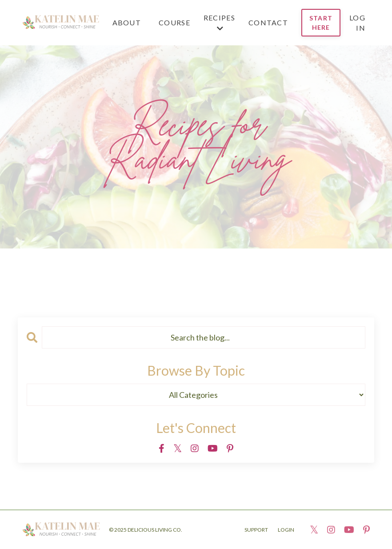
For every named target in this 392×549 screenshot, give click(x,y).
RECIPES (219, 23)
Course (174, 22)
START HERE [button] (321, 23)
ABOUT (127, 22)
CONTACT (268, 22)
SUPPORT (256, 530)
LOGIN (286, 530)
